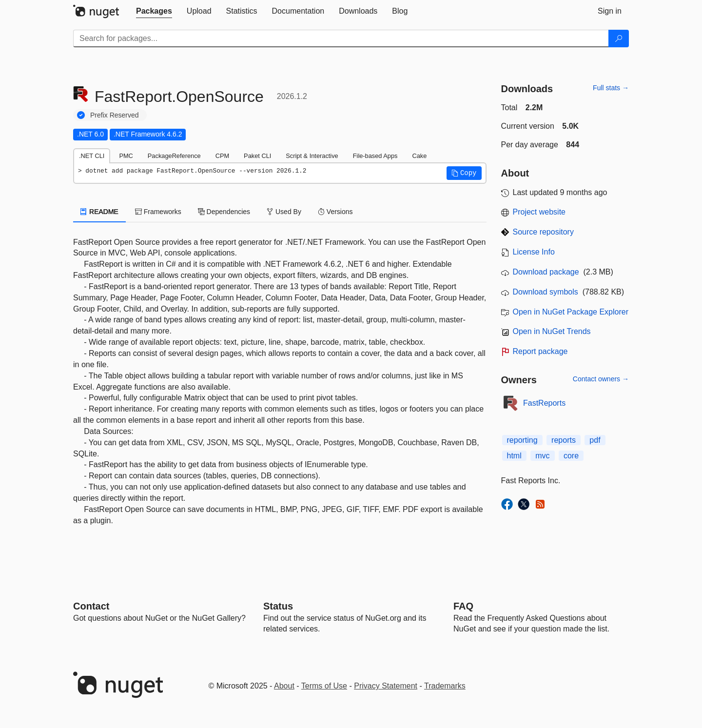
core (571, 456)
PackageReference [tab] (174, 156)
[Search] (619, 39)
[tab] (154, 11)
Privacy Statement (386, 686)
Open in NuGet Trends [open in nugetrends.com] (552, 331)
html (514, 456)
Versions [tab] (335, 212)
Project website (539, 212)
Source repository (543, 232)
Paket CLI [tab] (257, 156)
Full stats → (611, 88)
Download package (546, 272)
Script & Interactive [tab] (312, 156)
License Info (534, 252)
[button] (464, 173)
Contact (91, 606)
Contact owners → (601, 379)
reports (564, 440)
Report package (540, 351)
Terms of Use (324, 686)
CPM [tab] (222, 156)
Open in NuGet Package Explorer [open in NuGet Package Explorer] (571, 312)
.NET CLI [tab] (92, 156)
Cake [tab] (419, 156)
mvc (542, 456)
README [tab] (99, 212)
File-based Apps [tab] (375, 156)
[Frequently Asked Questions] (463, 606)
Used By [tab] (284, 212)
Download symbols (546, 292)
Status (278, 606)
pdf (595, 440)
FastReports (544, 403)
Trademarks (445, 686)
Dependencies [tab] (224, 212)
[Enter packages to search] (341, 39)
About (284, 686)
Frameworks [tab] (158, 212)
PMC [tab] (126, 156)
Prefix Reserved (115, 115)
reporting (522, 440)
